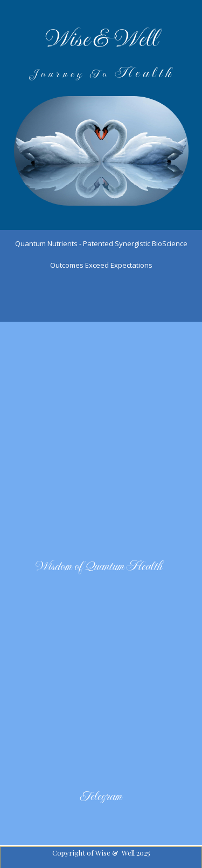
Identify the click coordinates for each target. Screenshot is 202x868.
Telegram (101, 796)
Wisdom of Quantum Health (100, 566)
